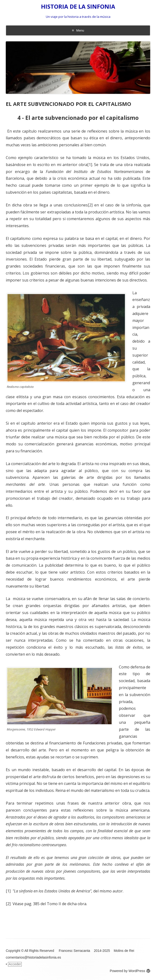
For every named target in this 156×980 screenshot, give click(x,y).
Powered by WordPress (130, 971)
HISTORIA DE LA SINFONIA (78, 7)
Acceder (15, 964)
